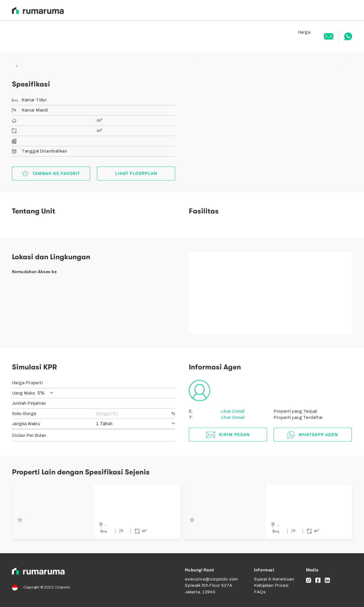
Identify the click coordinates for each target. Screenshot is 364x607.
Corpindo (63, 587)
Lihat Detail (232, 411)
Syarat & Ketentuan (274, 579)
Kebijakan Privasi (271, 585)
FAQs (260, 592)
